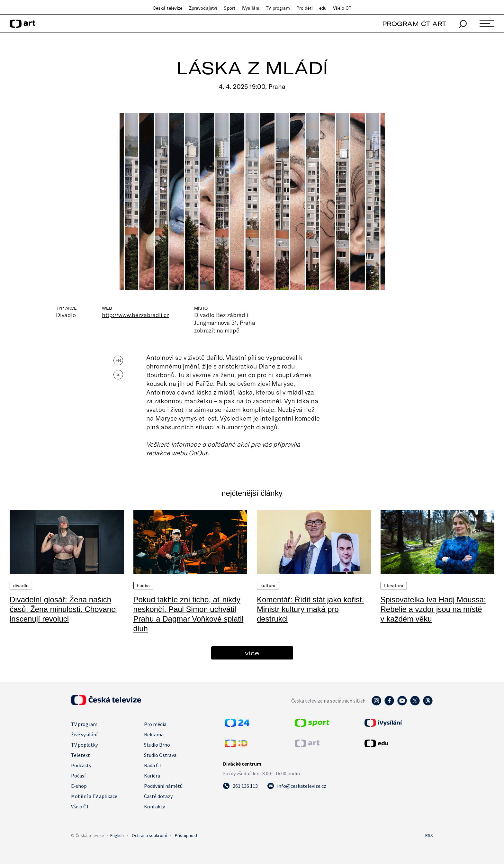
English (117, 835)
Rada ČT (153, 765)
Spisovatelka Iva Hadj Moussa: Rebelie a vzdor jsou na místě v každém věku (433, 609)
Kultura (268, 586)
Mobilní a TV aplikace (94, 796)
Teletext (81, 755)
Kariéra (152, 776)
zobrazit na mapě (217, 330)
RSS (429, 835)
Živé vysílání (84, 734)
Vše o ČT (342, 8)
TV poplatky (84, 745)
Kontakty (154, 806)
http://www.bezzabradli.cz (135, 315)
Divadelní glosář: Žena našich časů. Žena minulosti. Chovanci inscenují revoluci (63, 609)
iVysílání (251, 8)
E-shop (79, 786)
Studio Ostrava (160, 755)
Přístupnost (186, 835)
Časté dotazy (158, 796)
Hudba (144, 586)
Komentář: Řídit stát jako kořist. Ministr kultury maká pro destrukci (310, 609)
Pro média (155, 724)
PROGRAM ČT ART (414, 24)
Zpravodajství (203, 8)
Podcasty (81, 765)
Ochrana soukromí (149, 835)
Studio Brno (157, 745)
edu (323, 8)
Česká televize (168, 8)
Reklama (154, 734)
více (252, 653)
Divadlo (21, 586)
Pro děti (305, 8)
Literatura (394, 586)
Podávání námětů (163, 786)
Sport (230, 8)
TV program (278, 8)
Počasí (78, 776)
